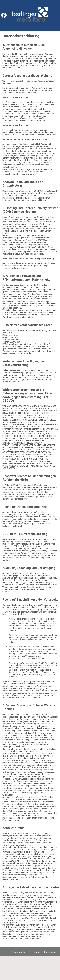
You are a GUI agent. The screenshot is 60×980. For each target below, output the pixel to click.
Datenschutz (18, 952)
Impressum (50, 952)
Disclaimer (35, 952)
